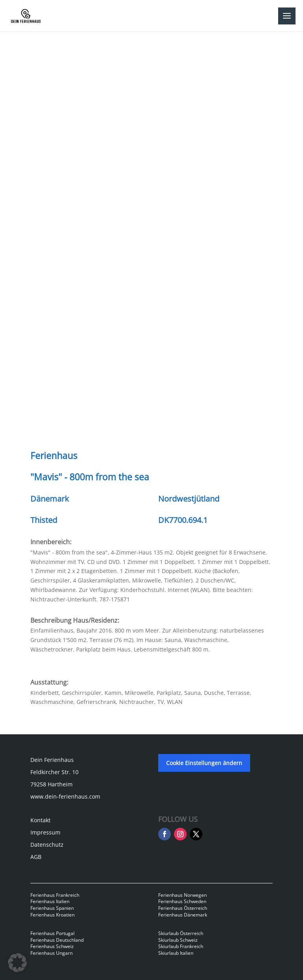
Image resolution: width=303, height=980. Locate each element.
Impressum (45, 832)
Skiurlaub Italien (176, 953)
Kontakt (40, 820)
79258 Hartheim (51, 784)
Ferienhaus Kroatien (52, 915)
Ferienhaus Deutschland (57, 940)
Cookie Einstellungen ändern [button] (204, 763)
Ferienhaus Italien (50, 901)
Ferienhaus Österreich (183, 908)
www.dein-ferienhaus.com (65, 796)
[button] (17, 963)
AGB (36, 857)
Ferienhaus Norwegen (182, 895)
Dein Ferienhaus (52, 760)
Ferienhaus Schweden (182, 901)
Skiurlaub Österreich (181, 933)
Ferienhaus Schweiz (52, 946)
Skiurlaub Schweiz (178, 940)
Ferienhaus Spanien (52, 908)
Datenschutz (47, 845)
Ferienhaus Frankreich (55, 895)
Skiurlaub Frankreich (181, 946)
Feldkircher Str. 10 (54, 772)
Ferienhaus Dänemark (183, 915)
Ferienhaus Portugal (52, 933)
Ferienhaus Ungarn (51, 953)
